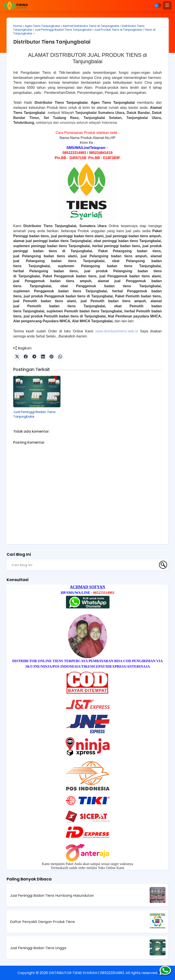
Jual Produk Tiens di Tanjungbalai (118, 30)
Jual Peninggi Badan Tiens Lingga (38, 948)
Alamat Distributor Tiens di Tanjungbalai (91, 26)
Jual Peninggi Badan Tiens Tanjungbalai (63, 30)
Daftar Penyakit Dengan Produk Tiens (42, 922)
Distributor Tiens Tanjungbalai (52, 42)
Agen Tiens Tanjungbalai (42, 26)
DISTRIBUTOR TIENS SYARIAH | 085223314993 (86, 973)
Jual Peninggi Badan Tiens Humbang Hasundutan (52, 896)
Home (18, 26)
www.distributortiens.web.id (117, 331)
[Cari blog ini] (83, 565)
